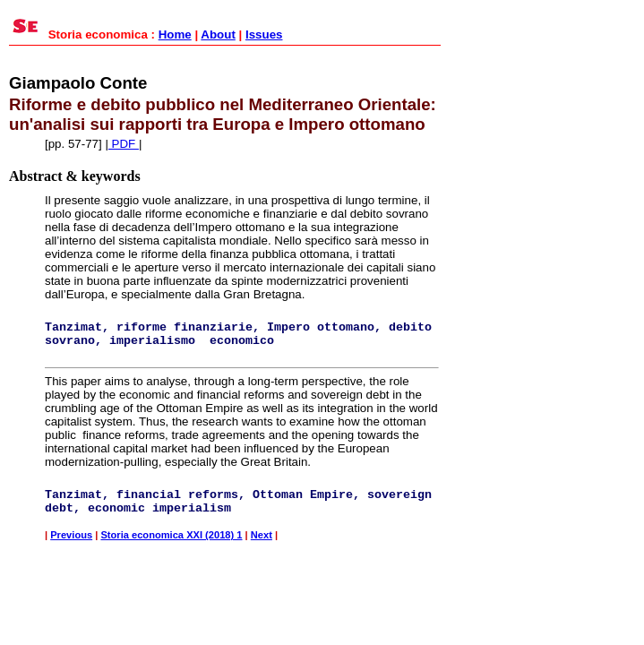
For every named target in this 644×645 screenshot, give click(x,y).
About (218, 34)
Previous (71, 535)
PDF (124, 144)
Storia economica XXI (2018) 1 (171, 535)
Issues (264, 34)
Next (262, 535)
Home (175, 34)
